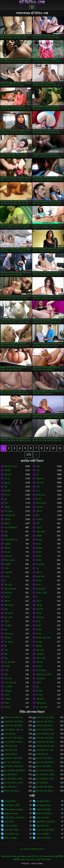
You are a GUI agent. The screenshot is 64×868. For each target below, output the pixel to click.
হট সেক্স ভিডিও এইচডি (45, 775)
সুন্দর (6, 503)
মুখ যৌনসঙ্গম (10, 662)
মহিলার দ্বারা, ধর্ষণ (43, 638)
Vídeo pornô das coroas (21, 856)
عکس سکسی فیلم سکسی (30, 859)
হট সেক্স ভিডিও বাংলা (45, 779)
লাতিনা (39, 613)
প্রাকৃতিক (8, 544)
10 (53, 448)
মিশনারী (7, 491)
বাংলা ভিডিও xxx (12, 834)
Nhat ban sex (49, 856)
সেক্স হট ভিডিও (11, 754)
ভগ (37, 475)
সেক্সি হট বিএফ (42, 754)
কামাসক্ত (40, 507)
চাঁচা (6, 487)
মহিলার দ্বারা (41, 503)
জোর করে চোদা (42, 818)
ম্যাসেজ (39, 642)
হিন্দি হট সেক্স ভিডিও (45, 791)
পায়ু (6, 658)
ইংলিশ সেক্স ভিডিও (44, 814)
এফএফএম (9, 613)
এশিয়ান (7, 520)
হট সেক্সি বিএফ (10, 787)
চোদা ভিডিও (9, 822)
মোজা (7, 695)
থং (37, 597)
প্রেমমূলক (40, 654)
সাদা (38, 487)
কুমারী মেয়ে (41, 495)
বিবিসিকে (8, 593)
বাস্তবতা (8, 601)
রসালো (39, 666)
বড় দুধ (7, 479)
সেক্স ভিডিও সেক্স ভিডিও (15, 818)
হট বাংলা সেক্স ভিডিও (45, 762)
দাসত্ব (38, 622)
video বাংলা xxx (11, 814)
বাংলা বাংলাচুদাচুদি (43, 810)
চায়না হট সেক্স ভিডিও (45, 722)
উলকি (38, 560)
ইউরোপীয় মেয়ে (11, 466)
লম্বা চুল (39, 605)
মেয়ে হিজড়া (41, 670)
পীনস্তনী (7, 471)
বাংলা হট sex (10, 734)
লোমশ (39, 552)
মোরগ (39, 601)
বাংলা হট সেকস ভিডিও (14, 738)
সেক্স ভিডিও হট (11, 750)
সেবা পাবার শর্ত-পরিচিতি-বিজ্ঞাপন (32, 849)
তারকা (7, 577)
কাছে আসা (40, 577)
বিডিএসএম (9, 605)
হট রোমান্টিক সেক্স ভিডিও (15, 771)
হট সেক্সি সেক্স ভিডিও (45, 787)
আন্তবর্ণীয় (8, 573)
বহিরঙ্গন (8, 548)
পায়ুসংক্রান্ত (40, 532)
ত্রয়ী (38, 524)
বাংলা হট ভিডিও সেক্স (45, 734)
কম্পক (39, 634)
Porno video (46, 859)
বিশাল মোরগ (10, 560)
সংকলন (39, 520)
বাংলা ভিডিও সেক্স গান (14, 730)
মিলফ (38, 499)
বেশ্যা (6, 568)
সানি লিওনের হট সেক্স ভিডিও (47, 746)
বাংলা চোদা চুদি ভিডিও (45, 830)
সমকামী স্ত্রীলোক (11, 540)
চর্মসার (39, 573)
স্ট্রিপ (38, 515)
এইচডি (7, 507)
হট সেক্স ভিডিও (11, 775)
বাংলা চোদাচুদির (11, 826)
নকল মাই (40, 650)
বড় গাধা (39, 695)
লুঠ (6, 499)
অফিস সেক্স (41, 658)
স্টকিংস (7, 524)
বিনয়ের (39, 540)
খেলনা (39, 528)
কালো (38, 585)
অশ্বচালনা (40, 479)
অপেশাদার (40, 564)
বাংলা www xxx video (14, 810)
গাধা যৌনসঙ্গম (10, 589)
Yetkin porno (6, 856)
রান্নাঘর (7, 707)
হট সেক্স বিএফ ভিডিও (45, 771)
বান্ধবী (39, 556)
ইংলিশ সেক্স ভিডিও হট (13, 718)
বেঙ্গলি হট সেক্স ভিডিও (45, 742)
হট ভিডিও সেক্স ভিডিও (14, 767)
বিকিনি (39, 630)
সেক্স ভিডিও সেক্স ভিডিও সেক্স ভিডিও (47, 822)
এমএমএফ (9, 634)
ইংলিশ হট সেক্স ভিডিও (45, 718)
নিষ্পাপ (7, 495)
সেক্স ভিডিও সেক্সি (12, 805)
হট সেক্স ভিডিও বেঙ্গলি (14, 783)
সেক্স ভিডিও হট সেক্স (45, 750)
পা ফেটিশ (8, 687)
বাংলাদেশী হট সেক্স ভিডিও (15, 742)
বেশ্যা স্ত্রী (39, 609)
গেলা (6, 650)
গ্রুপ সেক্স (8, 617)
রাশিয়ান (7, 638)
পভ (37, 568)
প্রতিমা (39, 683)
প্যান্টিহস (8, 699)
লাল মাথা (8, 585)
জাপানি (7, 552)
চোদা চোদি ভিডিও (12, 830)
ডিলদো (7, 597)
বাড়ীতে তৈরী (41, 593)
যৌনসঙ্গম (40, 617)
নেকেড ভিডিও (10, 801)
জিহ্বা (7, 703)
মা (5, 581)
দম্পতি (39, 581)
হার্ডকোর (8, 475)
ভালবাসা (40, 662)
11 (60, 448)
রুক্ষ (6, 654)
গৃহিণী (7, 622)
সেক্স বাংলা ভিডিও (44, 838)
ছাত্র (6, 630)
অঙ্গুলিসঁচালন (11, 528)
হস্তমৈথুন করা (10, 515)
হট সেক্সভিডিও (42, 783)
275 (29, 455)
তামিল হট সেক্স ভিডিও (14, 726)
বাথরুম (7, 666)
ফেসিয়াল (8, 556)
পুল (37, 687)
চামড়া (38, 544)
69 (5, 646)
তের (38, 491)
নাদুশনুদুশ (8, 691)
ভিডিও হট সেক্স (11, 746)
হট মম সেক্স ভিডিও (44, 767)
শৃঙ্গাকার (39, 548)
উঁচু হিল (39, 646)
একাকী (39, 536)
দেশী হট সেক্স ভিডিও (44, 726)
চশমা (6, 609)
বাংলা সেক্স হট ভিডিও (45, 730)
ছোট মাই (40, 483)
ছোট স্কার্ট (40, 699)
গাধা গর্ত (8, 679)
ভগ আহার (9, 642)
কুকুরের (7, 483)
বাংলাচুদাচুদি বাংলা (43, 805)
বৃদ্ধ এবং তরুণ (42, 707)
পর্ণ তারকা (8, 511)
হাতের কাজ (41, 589)
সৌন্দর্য (39, 511)
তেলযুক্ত (8, 626)
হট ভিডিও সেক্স (32, 2)
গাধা (38, 471)
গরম (6, 532)
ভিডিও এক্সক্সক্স (10, 838)
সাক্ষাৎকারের (41, 703)
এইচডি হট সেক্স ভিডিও (14, 722)
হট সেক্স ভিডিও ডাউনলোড (15, 779)
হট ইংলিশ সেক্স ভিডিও (13, 758)
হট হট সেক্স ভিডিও (12, 791)
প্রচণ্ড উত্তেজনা (10, 683)
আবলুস (39, 691)
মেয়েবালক (40, 679)
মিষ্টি (6, 536)
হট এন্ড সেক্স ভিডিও (44, 758)
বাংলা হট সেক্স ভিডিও (45, 738)
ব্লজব (38, 466)
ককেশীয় (8, 564)
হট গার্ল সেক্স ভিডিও (13, 762)
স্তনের (38, 626)
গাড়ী (6, 670)
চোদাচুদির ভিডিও (43, 801)
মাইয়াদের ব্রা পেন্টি (44, 675)
